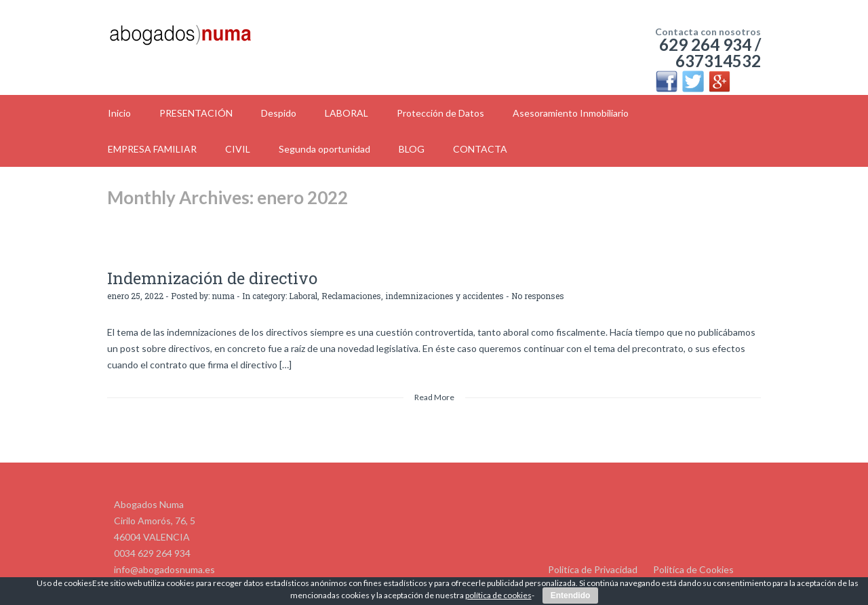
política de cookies (498, 595)
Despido (279, 113)
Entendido (571, 596)
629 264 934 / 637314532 (710, 53)
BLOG (412, 149)
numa (223, 296)
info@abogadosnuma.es (164, 569)
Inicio (119, 113)
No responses (538, 296)
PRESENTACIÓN (196, 113)
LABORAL (347, 113)
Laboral (303, 296)
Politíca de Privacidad (593, 569)
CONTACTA (480, 149)
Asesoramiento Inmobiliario (571, 113)
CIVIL (238, 149)
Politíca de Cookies (693, 569)
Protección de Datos (440, 113)
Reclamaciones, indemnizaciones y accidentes (413, 296)
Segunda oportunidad (324, 149)
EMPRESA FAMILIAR (152, 149)
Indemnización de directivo (212, 278)
